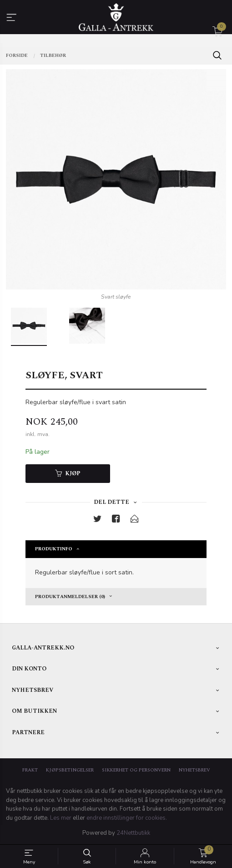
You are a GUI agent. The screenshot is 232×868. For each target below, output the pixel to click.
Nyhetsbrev (194, 770)
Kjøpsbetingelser (70, 770)
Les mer (61, 818)
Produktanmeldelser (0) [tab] (70, 597)
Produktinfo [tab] (54, 549)
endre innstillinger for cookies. (127, 818)
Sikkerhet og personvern (136, 770)
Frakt (30, 770)
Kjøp (68, 474)
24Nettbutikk (133, 833)
